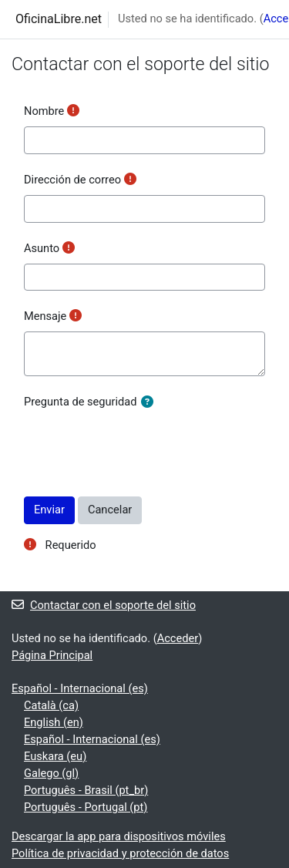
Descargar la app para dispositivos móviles (119, 836)
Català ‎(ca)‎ (51, 705)
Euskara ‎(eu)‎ (55, 756)
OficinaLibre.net (59, 19)
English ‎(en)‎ (54, 722)
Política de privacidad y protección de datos (120, 853)
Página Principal (52, 655)
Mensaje (45, 316)
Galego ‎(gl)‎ (51, 773)
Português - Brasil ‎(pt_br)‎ (86, 790)
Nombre (44, 111)
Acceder (178, 638)
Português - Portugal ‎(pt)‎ (86, 807)
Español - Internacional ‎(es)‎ (80, 688)
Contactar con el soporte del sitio (104, 605)
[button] (150, 403)
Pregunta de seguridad (81, 402)
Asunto (42, 248)
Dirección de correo (72, 180)
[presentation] (141, 447)
